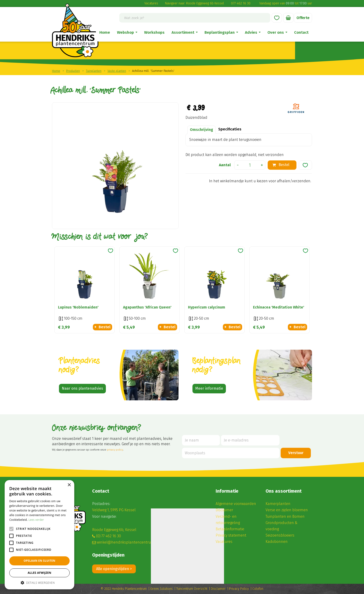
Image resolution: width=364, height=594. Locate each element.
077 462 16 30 (241, 3)
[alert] (39, 535)
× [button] (69, 485)
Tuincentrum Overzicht (192, 589)
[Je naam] (201, 440)
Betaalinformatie (230, 529)
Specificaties (230, 129)
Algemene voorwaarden (236, 504)
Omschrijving (201, 130)
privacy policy (115, 450)
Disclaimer (224, 510)
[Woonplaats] (231, 453)
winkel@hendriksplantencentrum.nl (128, 542)
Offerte (303, 18)
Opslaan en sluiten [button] (40, 561)
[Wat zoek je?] (195, 18)
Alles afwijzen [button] (39, 573)
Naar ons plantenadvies (82, 388)
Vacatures (151, 3)
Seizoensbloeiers (280, 535)
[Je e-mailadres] (250, 440)
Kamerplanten (278, 504)
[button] (39, 582)
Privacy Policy (239, 589)
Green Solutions (161, 589)
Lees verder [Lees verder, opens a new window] (36, 520)
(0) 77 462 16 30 (109, 536)
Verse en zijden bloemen (287, 510)
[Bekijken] (288, 18)
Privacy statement (231, 535)
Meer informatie (209, 388)
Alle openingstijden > (114, 569)
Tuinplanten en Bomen (285, 516)
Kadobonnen (277, 542)
